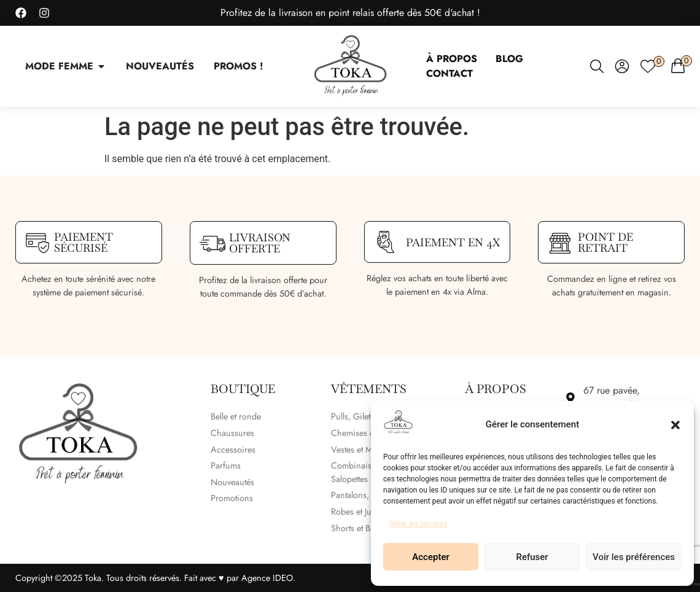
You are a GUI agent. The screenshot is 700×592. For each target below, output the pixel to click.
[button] (675, 425)
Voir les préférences (634, 557)
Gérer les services (418, 524)
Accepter (430, 557)
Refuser (532, 557)
